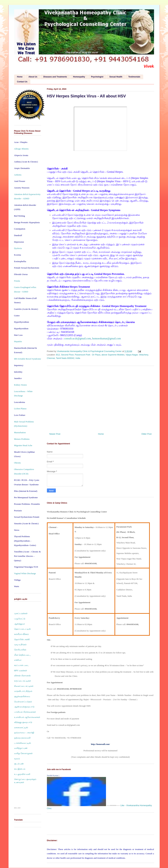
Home (20, 77)
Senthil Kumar (53, 776)
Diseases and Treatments (55, 77)
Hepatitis (18, 341)
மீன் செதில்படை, (22, 655)
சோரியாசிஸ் (20, 650)
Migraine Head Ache (23, 445)
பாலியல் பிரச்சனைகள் (25, 712)
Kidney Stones (21, 385)
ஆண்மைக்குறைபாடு (24, 707)
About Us (33, 77)
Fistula (17, 281)
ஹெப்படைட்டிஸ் (22, 629)
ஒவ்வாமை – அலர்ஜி (24, 733)
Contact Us (22, 82)
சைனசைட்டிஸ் (21, 727)
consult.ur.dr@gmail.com (78, 338)
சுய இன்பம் (20, 769)
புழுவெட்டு (20, 619)
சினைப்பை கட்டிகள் (24, 686)
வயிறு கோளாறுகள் (23, 753)
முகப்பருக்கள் (21, 613)
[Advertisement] (100, 398)
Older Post (146, 434)
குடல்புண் (19, 764)
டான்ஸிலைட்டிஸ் (23, 743)
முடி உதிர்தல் (20, 644)
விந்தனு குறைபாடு (23, 722)
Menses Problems (22, 439)
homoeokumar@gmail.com (107, 338)
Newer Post (55, 434)
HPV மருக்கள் (21, 670)
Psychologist (97, 77)
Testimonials (134, 77)
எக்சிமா (18, 660)
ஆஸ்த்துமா (20, 624)
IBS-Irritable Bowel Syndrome (28, 359)
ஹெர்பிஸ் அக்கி (22, 639)
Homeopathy (79, 77)
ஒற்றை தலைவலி (22, 738)
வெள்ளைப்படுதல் (23, 702)
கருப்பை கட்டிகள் (23, 681)
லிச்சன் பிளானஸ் (22, 676)
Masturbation (20, 432)
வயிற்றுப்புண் (21, 748)
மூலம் (17, 759)
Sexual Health (116, 77)
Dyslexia (18, 248)
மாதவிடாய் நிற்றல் (23, 691)
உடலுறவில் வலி (22, 774)
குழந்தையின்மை (22, 696)
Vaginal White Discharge (25, 573)
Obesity (17, 463)
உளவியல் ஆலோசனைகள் (27, 717)
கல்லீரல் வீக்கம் (21, 634)
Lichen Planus (20, 409)
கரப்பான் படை (21, 665)
